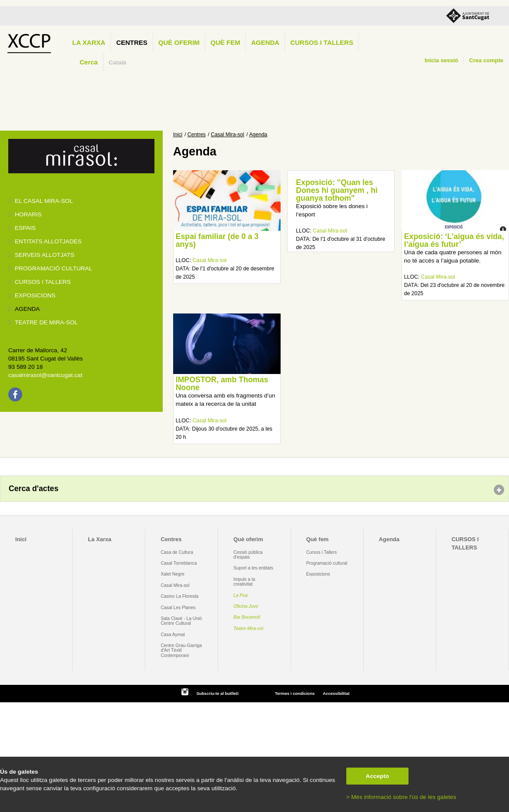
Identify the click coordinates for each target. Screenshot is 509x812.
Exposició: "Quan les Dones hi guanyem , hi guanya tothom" (337, 190)
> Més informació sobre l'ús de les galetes (401, 797)
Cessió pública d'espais (248, 555)
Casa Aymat (173, 635)
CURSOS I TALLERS (322, 42)
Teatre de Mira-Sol (46, 322)
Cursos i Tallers (321, 552)
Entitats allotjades (48, 241)
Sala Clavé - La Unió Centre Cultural (181, 621)
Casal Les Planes (178, 608)
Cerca (89, 62)
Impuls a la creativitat (244, 582)
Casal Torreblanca (179, 563)
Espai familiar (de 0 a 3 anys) (217, 240)
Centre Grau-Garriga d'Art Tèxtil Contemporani (181, 650)
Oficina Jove (246, 606)
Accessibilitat (336, 693)
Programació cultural (54, 268)
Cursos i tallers (43, 282)
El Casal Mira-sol (44, 201)
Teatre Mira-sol (249, 628)
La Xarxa (89, 42)
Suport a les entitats (253, 568)
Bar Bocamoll (247, 617)
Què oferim (179, 42)
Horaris (28, 214)
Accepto (378, 776)
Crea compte (486, 60)
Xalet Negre (172, 574)
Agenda (265, 42)
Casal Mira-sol (228, 135)
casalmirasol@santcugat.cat (45, 375)
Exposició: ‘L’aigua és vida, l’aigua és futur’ (454, 240)
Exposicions (35, 295)
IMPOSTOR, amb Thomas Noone (222, 384)
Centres (132, 42)
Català (118, 62)
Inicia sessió (441, 60)
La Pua (241, 595)
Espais (25, 228)
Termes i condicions (295, 693)
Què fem (225, 42)
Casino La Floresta (179, 596)
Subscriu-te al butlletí (217, 693)
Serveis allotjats (45, 255)
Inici (178, 135)
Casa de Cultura (177, 552)
